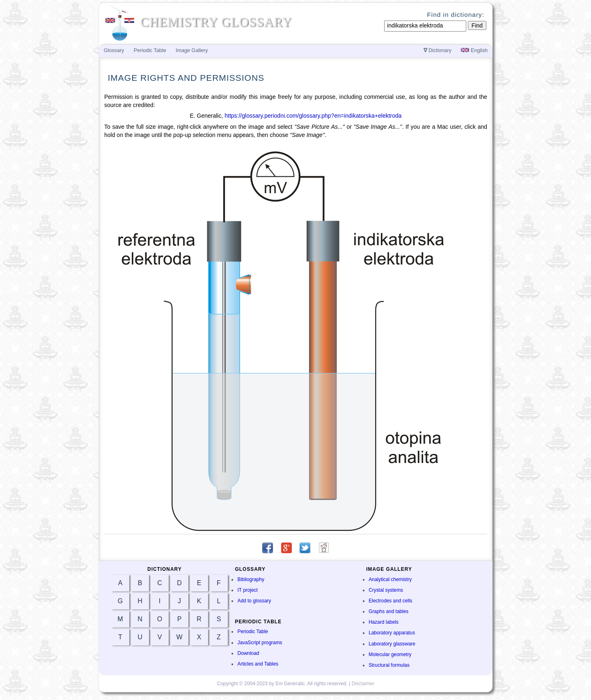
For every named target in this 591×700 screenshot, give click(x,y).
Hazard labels (384, 622)
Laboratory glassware (392, 644)
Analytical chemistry (390, 579)
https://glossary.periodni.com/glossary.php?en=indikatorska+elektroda (313, 116)
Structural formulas (389, 665)
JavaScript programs (260, 643)
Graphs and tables (388, 611)
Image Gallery (192, 50)
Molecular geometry (390, 654)
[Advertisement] (528, 189)
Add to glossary (254, 601)
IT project (247, 590)
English (474, 50)
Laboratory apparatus (392, 633)
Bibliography (251, 579)
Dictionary (438, 50)
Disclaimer (363, 684)
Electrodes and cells (390, 601)
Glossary (114, 50)
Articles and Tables (258, 664)
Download (248, 653)
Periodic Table (252, 632)
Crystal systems (386, 590)
